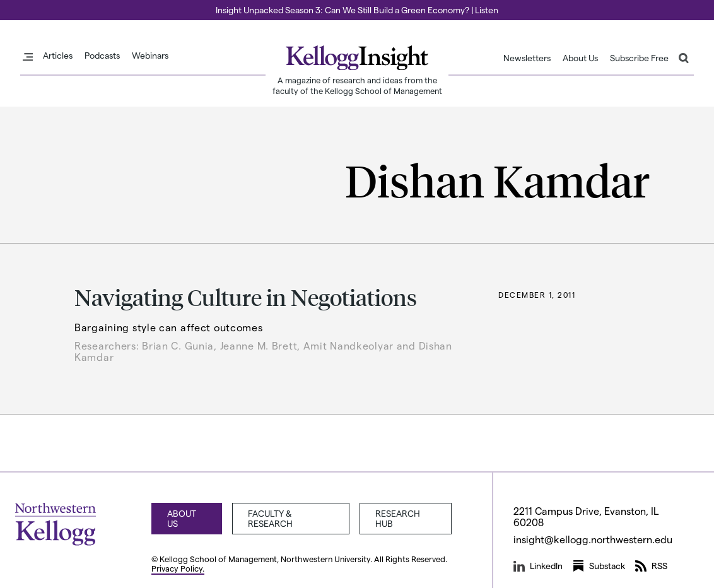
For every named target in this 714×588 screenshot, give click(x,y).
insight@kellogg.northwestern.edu (593, 539)
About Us (580, 58)
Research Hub (398, 518)
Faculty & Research (270, 518)
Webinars (150, 56)
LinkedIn (538, 566)
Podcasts (102, 56)
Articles (58, 56)
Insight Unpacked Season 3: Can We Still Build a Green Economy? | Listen (357, 10)
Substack (599, 566)
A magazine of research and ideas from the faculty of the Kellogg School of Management (357, 85)
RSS (651, 566)
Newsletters (527, 58)
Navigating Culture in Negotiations (246, 297)
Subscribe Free (639, 58)
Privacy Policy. (178, 568)
